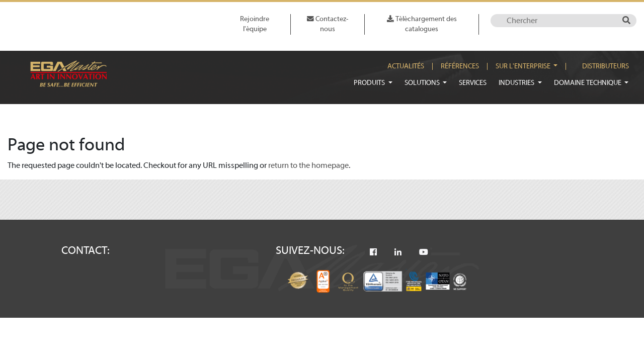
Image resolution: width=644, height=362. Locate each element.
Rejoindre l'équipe (255, 24)
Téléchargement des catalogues (422, 24)
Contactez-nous (328, 24)
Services (473, 83)
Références (460, 66)
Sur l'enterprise (524, 66)
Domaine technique (588, 83)
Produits (370, 83)
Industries (517, 83)
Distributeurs (606, 66)
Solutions (423, 83)
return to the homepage (308, 165)
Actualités (406, 66)
